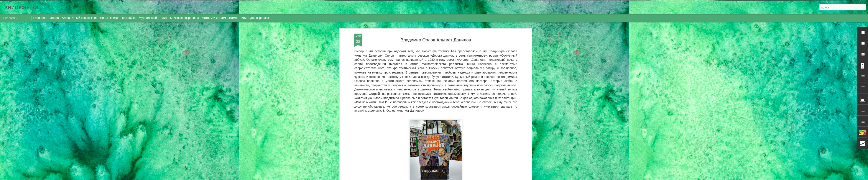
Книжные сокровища (184, 18)
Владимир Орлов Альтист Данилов (436, 40)
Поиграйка (128, 18)
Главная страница (46, 18)
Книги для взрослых (256, 18)
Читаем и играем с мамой (220, 18)
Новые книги (109, 18)
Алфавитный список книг (80, 18)
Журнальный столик (153, 18)
